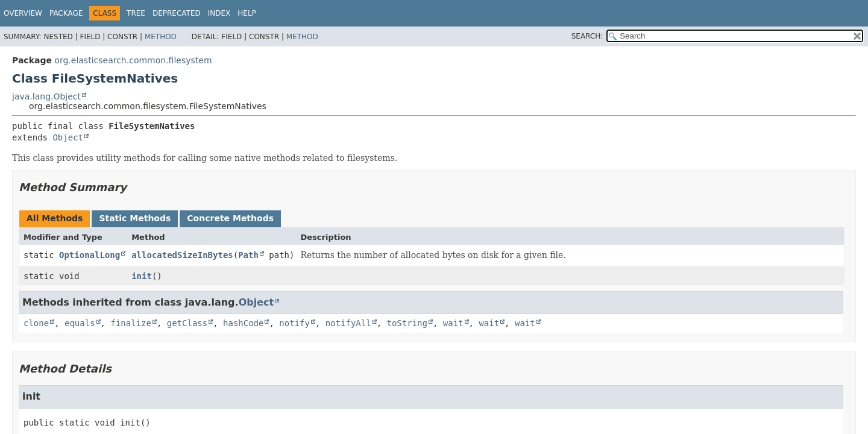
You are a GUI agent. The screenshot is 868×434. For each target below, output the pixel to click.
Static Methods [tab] (135, 218)
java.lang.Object (46, 96)
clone (36, 323)
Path (248, 255)
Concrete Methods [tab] (230, 218)
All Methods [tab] (55, 218)
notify (294, 323)
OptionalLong (90, 255)
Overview (23, 13)
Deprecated (177, 13)
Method (161, 37)
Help (247, 13)
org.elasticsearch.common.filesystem (133, 60)
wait (453, 323)
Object (68, 137)
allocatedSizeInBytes (182, 255)
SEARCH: (587, 36)
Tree (136, 13)
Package (66, 13)
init (142, 276)
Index (219, 13)
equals (80, 323)
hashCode (243, 323)
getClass (187, 323)
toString (407, 323)
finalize (131, 323)
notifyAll (348, 323)
